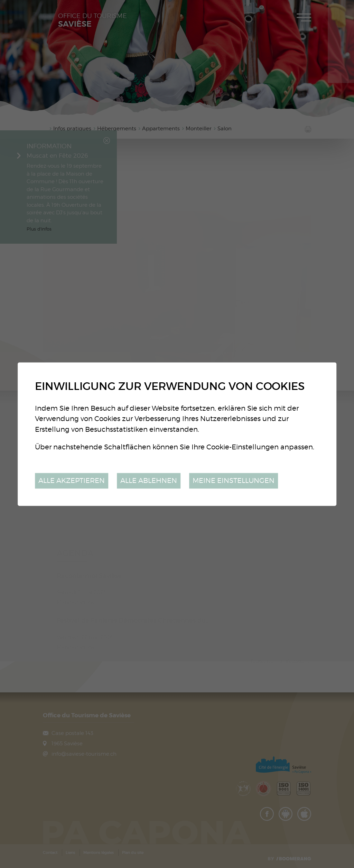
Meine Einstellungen (234, 481)
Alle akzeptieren (72, 481)
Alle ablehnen (149, 481)
